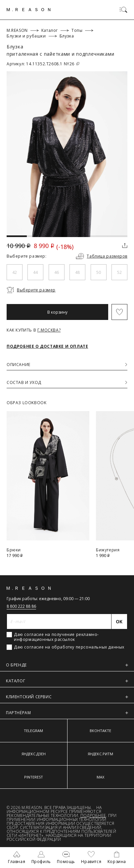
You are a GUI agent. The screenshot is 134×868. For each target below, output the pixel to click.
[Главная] (29, 10)
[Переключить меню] (123, 10)
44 (35, 272)
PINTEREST (34, 777)
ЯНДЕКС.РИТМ (100, 754)
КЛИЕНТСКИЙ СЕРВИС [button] (67, 697)
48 (77, 272)
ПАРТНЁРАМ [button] (67, 713)
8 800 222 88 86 (21, 606)
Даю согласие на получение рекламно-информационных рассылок (56, 637)
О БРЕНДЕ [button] (67, 665)
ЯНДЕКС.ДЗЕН (34, 754)
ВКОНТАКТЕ (100, 731)
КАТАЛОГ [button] (67, 681)
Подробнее (93, 815)
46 (57, 272)
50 (99, 272)
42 (15, 272)
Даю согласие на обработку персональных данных (69, 647)
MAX (100, 777)
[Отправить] (119, 621)
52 (119, 272)
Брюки (14, 550)
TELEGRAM (33, 731)
